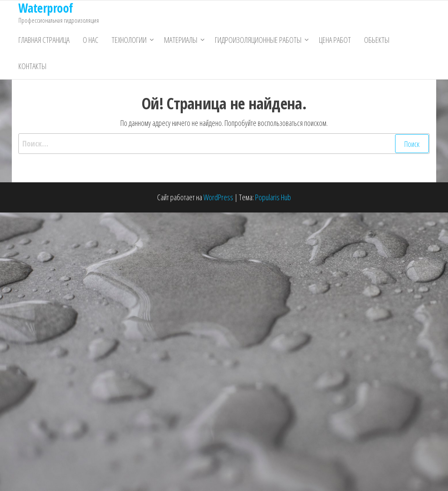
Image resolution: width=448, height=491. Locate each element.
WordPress (218, 197)
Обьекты (377, 40)
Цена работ (335, 40)
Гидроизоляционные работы (258, 40)
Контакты (32, 66)
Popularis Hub (273, 197)
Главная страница (44, 40)
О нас (91, 40)
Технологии (129, 40)
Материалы (181, 40)
